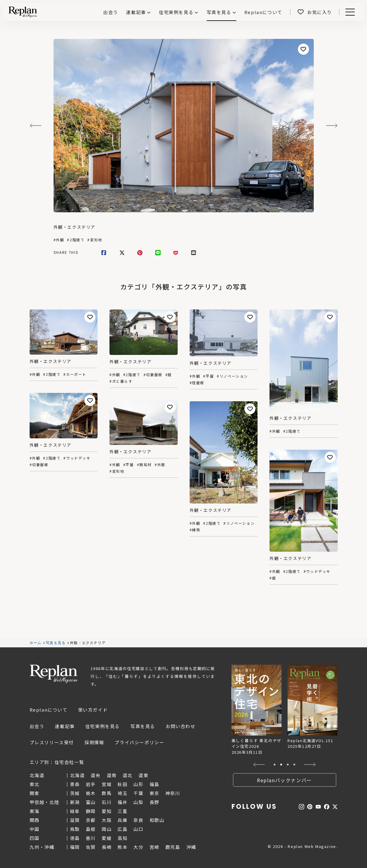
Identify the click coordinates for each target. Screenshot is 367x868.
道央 (96, 775)
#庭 (169, 375)
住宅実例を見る (176, 12)
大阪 (107, 820)
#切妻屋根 (153, 375)
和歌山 (157, 820)
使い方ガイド (93, 710)
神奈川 (173, 793)
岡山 (107, 829)
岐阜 (75, 811)
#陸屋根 (197, 383)
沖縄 (191, 847)
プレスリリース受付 (52, 742)
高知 (122, 838)
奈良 (138, 820)
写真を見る (219, 12)
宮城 (107, 784)
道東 (143, 775)
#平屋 (208, 376)
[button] (259, 765)
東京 (154, 793)
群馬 (107, 793)
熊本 (122, 847)
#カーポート (75, 374)
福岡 (75, 847)
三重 (122, 811)
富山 (91, 802)
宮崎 (154, 847)
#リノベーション (232, 376)
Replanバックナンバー (284, 780)
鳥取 (75, 829)
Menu (349, 12)
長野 (154, 802)
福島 (154, 784)
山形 (138, 784)
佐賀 (91, 847)
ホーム (36, 643)
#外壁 (160, 465)
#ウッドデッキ (77, 458)
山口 (138, 829)
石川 (107, 802)
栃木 (91, 793)
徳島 (75, 838)
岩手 (91, 784)
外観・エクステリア (74, 227)
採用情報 (94, 742)
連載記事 (136, 12)
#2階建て (76, 240)
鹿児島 (173, 847)
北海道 (77, 775)
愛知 (107, 811)
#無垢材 (144, 465)
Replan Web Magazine (54, 674)
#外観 (59, 240)
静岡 (91, 811)
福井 (122, 802)
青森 (75, 784)
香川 (91, 838)
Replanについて (49, 710)
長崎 (107, 847)
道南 (112, 775)
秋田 (122, 784)
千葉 (138, 793)
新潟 (75, 802)
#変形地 (95, 240)
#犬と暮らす (121, 381)
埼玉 (122, 793)
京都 (91, 820)
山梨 (138, 802)
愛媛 (107, 838)
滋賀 (75, 820)
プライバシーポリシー (139, 742)
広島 (122, 829)
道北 (128, 775)
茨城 (75, 793)
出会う (37, 726)
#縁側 (195, 530)
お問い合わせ (181, 726)
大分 (138, 847)
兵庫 (122, 820)
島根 (91, 829)
